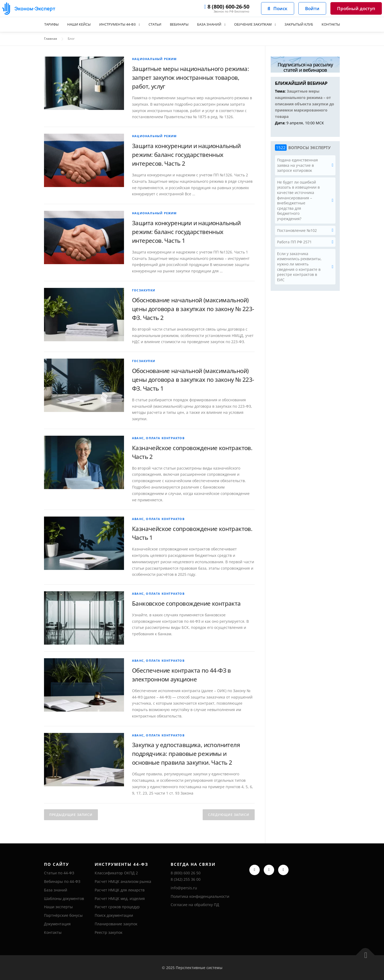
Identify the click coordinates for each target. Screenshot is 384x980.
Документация (57, 924)
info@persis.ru (184, 888)
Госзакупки (144, 290)
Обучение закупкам (257, 24)
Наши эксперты (58, 907)
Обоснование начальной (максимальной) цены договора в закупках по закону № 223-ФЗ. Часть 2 (193, 309)
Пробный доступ (356, 8)
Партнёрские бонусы (63, 915)
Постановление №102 (297, 230)
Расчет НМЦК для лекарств (120, 890)
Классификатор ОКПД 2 (116, 873)
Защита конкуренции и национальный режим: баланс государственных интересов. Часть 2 (186, 154)
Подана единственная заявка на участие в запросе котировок (297, 165)
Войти (312, 8)
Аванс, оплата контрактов (158, 438)
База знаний (210, 24)
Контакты (340, 24)
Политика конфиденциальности (200, 896)
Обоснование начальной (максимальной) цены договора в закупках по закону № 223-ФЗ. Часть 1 (193, 379)
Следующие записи (229, 815)
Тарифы (41, 24)
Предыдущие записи (71, 815)
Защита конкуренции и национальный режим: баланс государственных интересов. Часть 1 (186, 232)
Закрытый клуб (306, 24)
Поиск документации (114, 915)
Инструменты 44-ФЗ (112, 24)
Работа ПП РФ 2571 (294, 242)
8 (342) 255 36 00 (186, 879)
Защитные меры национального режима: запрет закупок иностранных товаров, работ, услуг (190, 77)
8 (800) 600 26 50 (186, 873)
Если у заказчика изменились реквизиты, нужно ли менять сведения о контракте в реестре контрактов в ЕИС (299, 267)
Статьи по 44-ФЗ (59, 873)
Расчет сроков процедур (117, 907)
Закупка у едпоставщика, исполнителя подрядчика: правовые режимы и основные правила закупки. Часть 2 (186, 753)
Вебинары (178, 24)
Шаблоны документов (64, 898)
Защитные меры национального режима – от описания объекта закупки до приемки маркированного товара (305, 104)
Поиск (278, 8)
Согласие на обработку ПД (195, 905)
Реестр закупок (109, 932)
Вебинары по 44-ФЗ (62, 881)
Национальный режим (154, 59)
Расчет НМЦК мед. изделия (120, 898)
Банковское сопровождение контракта (186, 603)
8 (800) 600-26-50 (227, 7)
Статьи (152, 24)
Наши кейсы (71, 24)
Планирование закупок (116, 924)
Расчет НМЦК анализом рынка (123, 881)
